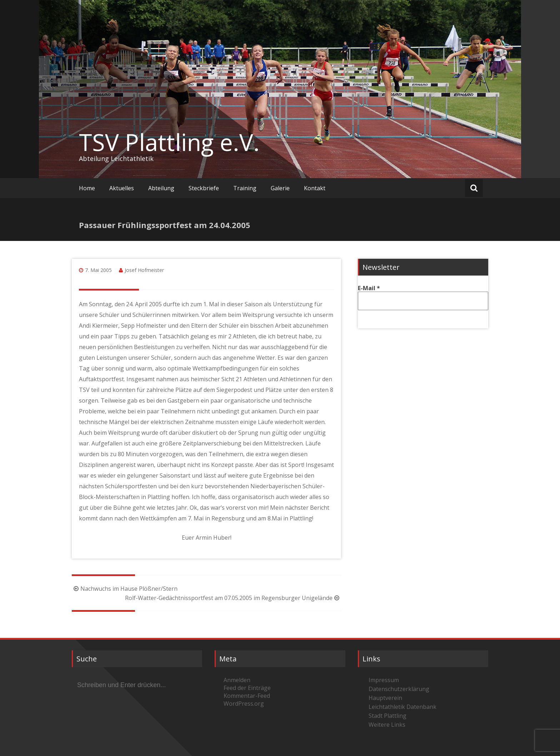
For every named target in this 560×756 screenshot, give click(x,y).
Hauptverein (385, 698)
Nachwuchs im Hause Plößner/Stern (125, 589)
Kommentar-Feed (247, 696)
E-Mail (369, 288)
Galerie (280, 188)
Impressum (384, 680)
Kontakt (315, 188)
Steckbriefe (204, 188)
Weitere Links (387, 725)
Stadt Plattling (387, 716)
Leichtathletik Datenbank (402, 707)
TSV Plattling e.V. (169, 142)
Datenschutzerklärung (399, 689)
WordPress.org (244, 704)
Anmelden (237, 680)
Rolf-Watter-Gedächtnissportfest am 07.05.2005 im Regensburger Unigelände (233, 598)
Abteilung (161, 188)
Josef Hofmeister (144, 270)
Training (245, 188)
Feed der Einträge (247, 688)
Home (87, 188)
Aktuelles (122, 188)
